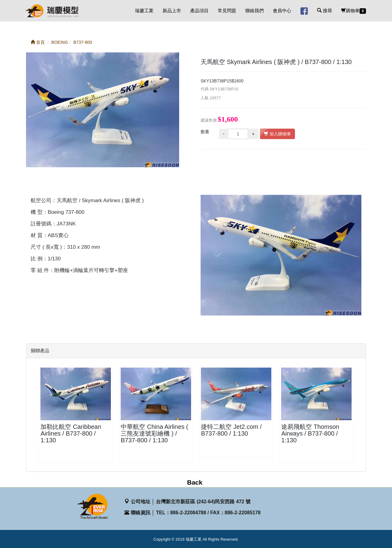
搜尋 (324, 11)
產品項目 (199, 11)
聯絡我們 (254, 11)
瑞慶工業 (144, 11)
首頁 (38, 42)
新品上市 (172, 11)
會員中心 (282, 11)
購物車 (354, 11)
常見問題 (227, 11)
